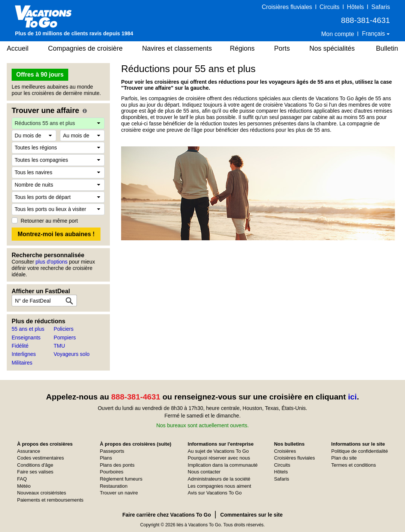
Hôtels (355, 7)
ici (352, 397)
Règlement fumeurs (121, 479)
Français (374, 34)
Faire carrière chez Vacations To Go (166, 515)
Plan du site (344, 458)
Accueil (18, 48)
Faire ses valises (35, 472)
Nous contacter (204, 472)
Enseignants (26, 338)
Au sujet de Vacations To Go (218, 451)
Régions (242, 48)
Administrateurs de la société (219, 479)
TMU (59, 346)
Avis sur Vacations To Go (215, 493)
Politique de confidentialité (359, 451)
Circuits (329, 7)
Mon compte (337, 34)
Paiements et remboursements (50, 500)
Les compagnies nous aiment (220, 486)
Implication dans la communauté (223, 465)
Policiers (64, 329)
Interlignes (24, 354)
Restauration (114, 486)
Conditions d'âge (35, 465)
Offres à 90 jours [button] (40, 75)
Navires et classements (177, 48)
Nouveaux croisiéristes (42, 493)
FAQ (22, 479)
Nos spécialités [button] (332, 48)
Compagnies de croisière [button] (85, 48)
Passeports (112, 451)
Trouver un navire (119, 493)
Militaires (22, 363)
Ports (282, 48)
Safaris (381, 7)
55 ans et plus (28, 329)
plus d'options (52, 262)
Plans (106, 458)
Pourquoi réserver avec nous (219, 458)
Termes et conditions (353, 465)
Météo (24, 486)
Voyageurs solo (72, 354)
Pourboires (112, 472)
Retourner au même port (49, 221)
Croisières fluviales (287, 7)
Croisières (285, 451)
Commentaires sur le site (251, 515)
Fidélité (20, 346)
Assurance (29, 451)
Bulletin (387, 48)
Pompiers (65, 338)
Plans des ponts (117, 465)
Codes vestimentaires (41, 458)
